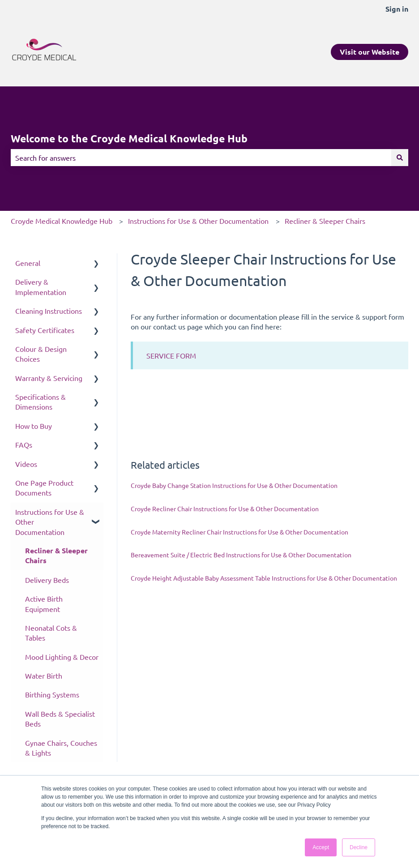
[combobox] (201, 158)
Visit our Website (370, 52)
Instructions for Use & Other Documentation (198, 221)
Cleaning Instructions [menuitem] (49, 311)
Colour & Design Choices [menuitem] (41, 354)
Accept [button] (321, 847)
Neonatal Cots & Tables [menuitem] (51, 633)
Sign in (397, 9)
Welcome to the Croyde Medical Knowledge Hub (129, 139)
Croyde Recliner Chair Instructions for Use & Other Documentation (225, 509)
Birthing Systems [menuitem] (52, 694)
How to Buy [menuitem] (34, 426)
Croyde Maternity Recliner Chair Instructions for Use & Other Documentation (239, 532)
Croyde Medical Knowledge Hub (62, 221)
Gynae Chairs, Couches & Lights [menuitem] (61, 748)
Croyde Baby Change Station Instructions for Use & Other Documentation (234, 485)
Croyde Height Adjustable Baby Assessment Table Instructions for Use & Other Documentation (264, 578)
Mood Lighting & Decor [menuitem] (62, 657)
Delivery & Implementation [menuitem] (41, 286)
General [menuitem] (28, 263)
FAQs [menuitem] (24, 445)
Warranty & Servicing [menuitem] (49, 378)
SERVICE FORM (171, 355)
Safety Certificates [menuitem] (45, 330)
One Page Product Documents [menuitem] (44, 487)
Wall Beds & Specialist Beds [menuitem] (60, 718)
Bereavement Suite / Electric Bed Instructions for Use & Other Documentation (241, 555)
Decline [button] (359, 847)
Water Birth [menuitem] (44, 676)
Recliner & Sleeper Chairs (325, 221)
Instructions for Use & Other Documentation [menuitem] (50, 522)
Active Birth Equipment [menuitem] (44, 603)
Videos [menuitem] (26, 464)
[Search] (400, 158)
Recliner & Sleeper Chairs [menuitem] (56, 555)
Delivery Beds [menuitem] (47, 580)
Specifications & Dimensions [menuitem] (41, 402)
